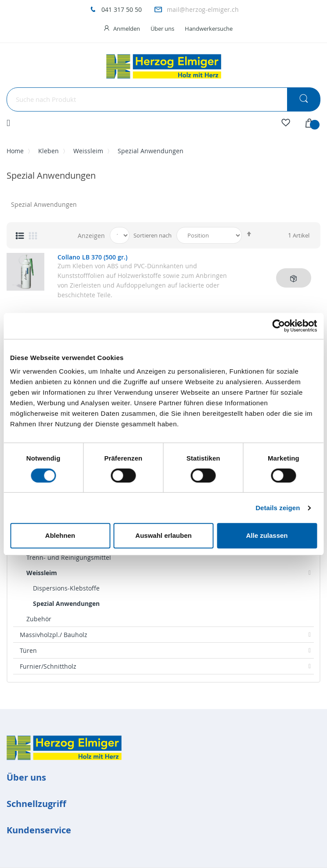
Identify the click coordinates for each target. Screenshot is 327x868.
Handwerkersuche (209, 29)
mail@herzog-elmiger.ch (203, 9)
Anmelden (127, 29)
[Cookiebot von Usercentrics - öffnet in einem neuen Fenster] (278, 326)
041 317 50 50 (122, 9)
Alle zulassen (267, 535)
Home (15, 151)
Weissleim (88, 151)
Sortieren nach (153, 235)
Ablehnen (60, 535)
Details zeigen (278, 508)
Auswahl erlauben (163, 535)
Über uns (162, 29)
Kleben (49, 151)
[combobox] (163, 99)
